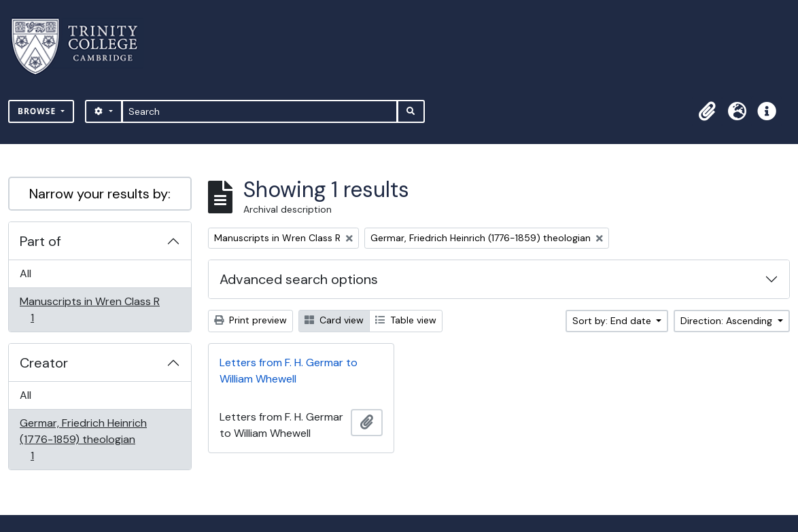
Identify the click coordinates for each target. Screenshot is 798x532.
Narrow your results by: (100, 194)
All (25, 273)
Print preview (250, 320)
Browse (38, 111)
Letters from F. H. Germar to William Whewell (289, 371)
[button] (707, 111)
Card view (334, 320)
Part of (40, 241)
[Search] (260, 111)
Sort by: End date (613, 321)
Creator (44, 363)
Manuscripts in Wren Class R (89, 309)
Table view (406, 320)
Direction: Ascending (728, 321)
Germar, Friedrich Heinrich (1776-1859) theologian (83, 439)
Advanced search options (299, 279)
